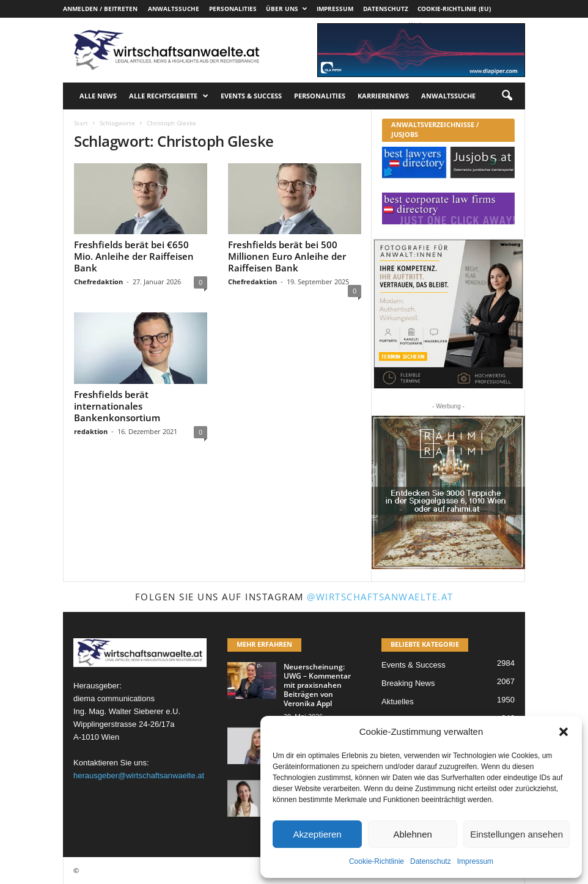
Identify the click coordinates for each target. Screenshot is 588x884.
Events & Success (251, 96)
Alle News (98, 96)
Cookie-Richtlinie (377, 861)
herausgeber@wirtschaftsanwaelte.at (139, 775)
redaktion (91, 431)
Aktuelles (398, 702)
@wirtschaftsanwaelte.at (380, 597)
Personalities (233, 9)
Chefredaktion (98, 282)
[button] (564, 732)
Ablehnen (412, 834)
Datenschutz (431, 861)
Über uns (286, 9)
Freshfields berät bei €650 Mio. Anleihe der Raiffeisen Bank (134, 256)
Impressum (475, 861)
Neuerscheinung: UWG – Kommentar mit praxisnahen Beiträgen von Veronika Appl (317, 685)
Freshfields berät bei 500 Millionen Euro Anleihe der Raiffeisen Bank (287, 256)
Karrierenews (383, 96)
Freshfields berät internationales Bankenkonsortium (117, 406)
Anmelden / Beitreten (100, 9)
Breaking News (408, 683)
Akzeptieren (317, 834)
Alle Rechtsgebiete (169, 96)
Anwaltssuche (174, 9)
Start (81, 123)
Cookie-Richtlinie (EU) (454, 9)
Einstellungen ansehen (516, 834)
